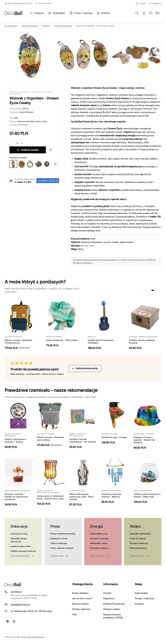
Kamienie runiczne (99, 538)
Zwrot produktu (80, 604)
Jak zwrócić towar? (82, 598)
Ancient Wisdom (26, 112)
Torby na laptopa (59, 543)
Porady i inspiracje (144, 598)
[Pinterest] (8, 621)
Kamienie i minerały (30, 26)
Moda (55, 526)
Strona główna (11, 26)
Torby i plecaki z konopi (62, 548)
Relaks (135, 526)
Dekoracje (19, 526)
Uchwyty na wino (19, 534)
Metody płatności (81, 609)
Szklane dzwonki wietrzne (23, 551)
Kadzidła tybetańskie (140, 534)
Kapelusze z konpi (59, 538)
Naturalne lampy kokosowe (19, 540)
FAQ (74, 615)
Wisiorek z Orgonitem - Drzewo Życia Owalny (95, 26)
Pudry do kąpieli (138, 538)
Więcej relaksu (139, 556)
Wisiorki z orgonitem (63, 26)
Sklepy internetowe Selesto (33, 637)
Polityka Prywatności (114, 604)
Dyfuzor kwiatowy (139, 543)
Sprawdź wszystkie (22, 556)
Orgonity (46, 26)
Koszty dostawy (80, 593)
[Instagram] (14, 621)
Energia (97, 526)
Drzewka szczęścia (99, 548)
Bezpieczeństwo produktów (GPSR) (113, 616)
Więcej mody (59, 556)
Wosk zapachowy (139, 548)
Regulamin (155, 3)
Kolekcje (139, 604)
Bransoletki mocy (99, 543)
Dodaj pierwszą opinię (85, 368)
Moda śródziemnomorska (63, 534)
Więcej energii (99, 556)
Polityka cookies (112, 609)
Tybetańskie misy (99, 534)
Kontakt (141, 3)
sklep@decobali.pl (20, 605)
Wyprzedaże (141, 593)
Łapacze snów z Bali (20, 546)
